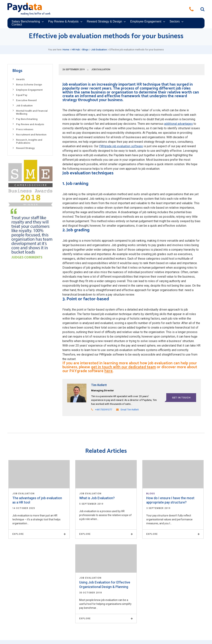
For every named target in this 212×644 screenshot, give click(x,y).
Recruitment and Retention (31, 135)
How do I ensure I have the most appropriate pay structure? (170, 500)
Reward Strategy (25, 148)
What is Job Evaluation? (97, 498)
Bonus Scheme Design (29, 85)
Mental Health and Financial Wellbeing (32, 112)
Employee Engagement (146, 22)
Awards (20, 79)
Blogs (85, 50)
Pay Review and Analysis (30, 124)
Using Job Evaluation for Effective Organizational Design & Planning (105, 585)
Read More (39, 474)
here (109, 371)
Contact (17, 25)
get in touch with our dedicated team (123, 367)
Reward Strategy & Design (105, 22)
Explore (39, 534)
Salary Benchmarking (26, 22)
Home (66, 50)
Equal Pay (22, 95)
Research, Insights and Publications (29, 141)
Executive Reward (26, 100)
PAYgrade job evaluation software (121, 146)
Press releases (25, 129)
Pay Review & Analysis (63, 22)
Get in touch (181, 398)
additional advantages (178, 124)
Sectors (175, 22)
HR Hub (76, 50)
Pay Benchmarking (27, 119)
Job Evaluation (99, 50)
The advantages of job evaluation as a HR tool (37, 500)
